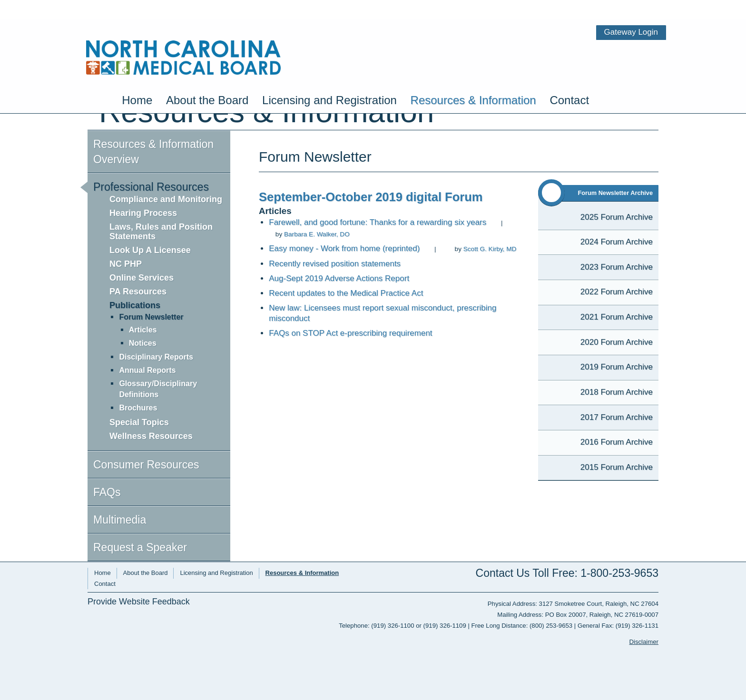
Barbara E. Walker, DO (317, 234)
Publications (135, 305)
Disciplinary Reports (156, 357)
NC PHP (126, 264)
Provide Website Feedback (139, 602)
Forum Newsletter (151, 317)
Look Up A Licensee (150, 250)
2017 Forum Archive (617, 417)
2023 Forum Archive (617, 267)
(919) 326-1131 (637, 626)
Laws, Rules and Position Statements (161, 232)
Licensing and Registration (329, 70)
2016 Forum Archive (617, 442)
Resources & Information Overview (153, 152)
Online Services (142, 278)
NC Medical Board (183, 32)
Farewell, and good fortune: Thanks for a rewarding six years (378, 222)
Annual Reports (147, 370)
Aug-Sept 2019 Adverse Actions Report (339, 278)
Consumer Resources (146, 465)
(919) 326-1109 (445, 626)
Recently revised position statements (335, 264)
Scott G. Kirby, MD (490, 249)
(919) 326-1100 (393, 626)
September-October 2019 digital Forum (371, 197)
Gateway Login (631, 7)
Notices (143, 343)
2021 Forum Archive (617, 317)
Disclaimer (644, 642)
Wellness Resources (151, 436)
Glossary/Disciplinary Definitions (158, 389)
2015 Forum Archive (617, 467)
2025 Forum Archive (617, 217)
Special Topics (139, 422)
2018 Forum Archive (617, 392)
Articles (143, 330)
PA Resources (138, 292)
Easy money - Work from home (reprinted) (344, 248)
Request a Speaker (140, 547)
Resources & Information (473, 70)
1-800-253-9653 (619, 573)
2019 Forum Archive (617, 367)
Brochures (138, 408)
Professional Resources (151, 187)
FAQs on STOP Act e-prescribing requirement (350, 333)
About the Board (207, 70)
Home (137, 70)
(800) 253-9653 (551, 626)
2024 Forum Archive (617, 242)
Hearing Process (143, 213)
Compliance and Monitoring (166, 199)
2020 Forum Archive (617, 342)
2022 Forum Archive (617, 292)
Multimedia (120, 520)
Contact (569, 70)
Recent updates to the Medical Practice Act (346, 293)
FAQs (107, 492)
